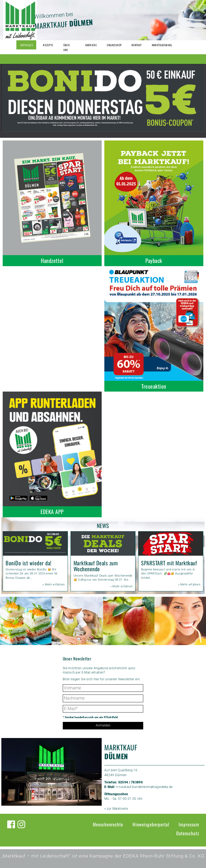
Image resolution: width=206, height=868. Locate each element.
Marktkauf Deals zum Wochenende (96, 566)
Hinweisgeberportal (151, 824)
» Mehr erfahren (54, 585)
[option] (103, 98)
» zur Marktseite (116, 809)
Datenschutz (188, 833)
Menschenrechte (108, 824)
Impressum (189, 824)
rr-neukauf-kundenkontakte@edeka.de (144, 787)
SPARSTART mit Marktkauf (169, 563)
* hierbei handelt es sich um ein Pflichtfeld (90, 717)
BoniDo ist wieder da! (29, 563)
